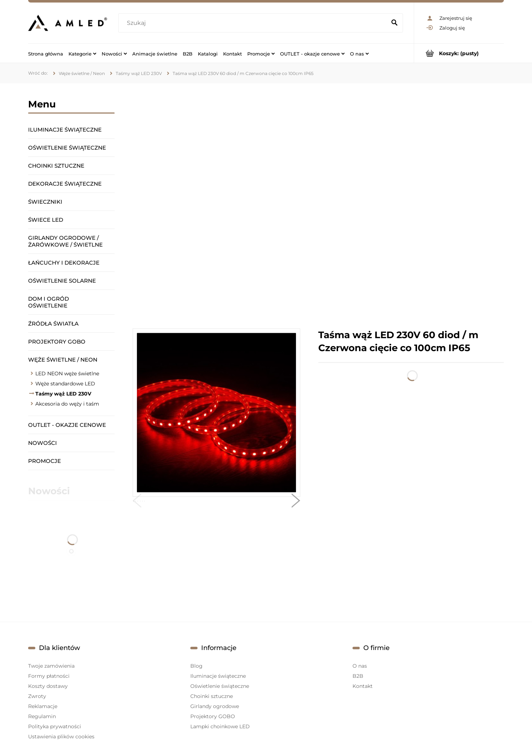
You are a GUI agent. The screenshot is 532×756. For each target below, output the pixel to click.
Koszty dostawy (48, 686)
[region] (318, 206)
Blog (196, 666)
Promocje (45, 461)
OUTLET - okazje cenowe (67, 425)
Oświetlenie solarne (62, 281)
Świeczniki (45, 202)
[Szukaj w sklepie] (254, 23)
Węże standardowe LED (65, 384)
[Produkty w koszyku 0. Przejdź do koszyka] (459, 53)
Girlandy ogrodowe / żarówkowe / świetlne (65, 241)
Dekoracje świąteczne (65, 184)
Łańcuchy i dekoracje (64, 263)
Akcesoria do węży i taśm (67, 404)
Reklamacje (43, 706)
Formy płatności (49, 676)
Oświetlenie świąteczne (67, 148)
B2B (358, 676)
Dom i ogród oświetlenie (48, 302)
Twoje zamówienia (51, 666)
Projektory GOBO (57, 342)
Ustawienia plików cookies (61, 737)
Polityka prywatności (55, 726)
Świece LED (46, 220)
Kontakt (363, 686)
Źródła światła (53, 324)
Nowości (43, 443)
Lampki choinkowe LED (220, 726)
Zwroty (37, 696)
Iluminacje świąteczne (65, 130)
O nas (360, 666)
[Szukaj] (394, 23)
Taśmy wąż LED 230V (63, 394)
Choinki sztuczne (56, 166)
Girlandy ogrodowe (215, 706)
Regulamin (42, 716)
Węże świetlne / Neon (63, 360)
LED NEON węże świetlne (67, 373)
